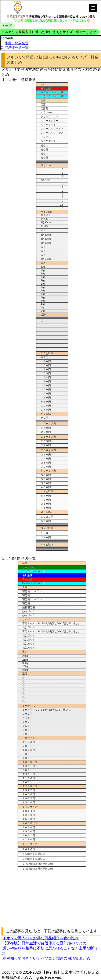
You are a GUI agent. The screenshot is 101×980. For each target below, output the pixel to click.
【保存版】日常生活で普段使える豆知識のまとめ (44, 943)
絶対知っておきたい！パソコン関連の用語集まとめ (46, 958)
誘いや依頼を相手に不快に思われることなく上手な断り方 (50, 951)
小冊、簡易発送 (17, 43)
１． (5, 80)
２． (5, 558)
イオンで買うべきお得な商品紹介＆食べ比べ (41, 938)
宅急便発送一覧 (17, 48)
